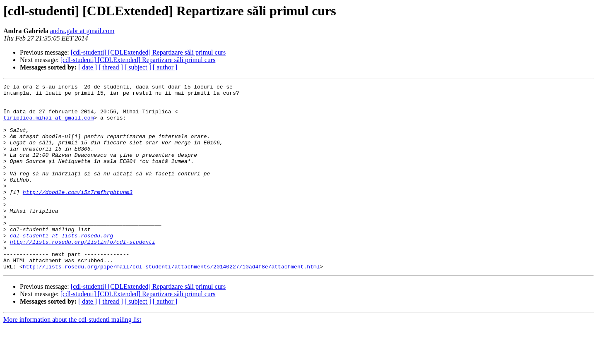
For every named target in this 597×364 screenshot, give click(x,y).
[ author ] (165, 67)
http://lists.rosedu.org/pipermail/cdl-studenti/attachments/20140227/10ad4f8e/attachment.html (171, 304)
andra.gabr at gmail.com (82, 31)
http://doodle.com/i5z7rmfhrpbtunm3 (78, 214)
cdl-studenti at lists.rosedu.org (62, 266)
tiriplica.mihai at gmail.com (48, 125)
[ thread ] (111, 67)
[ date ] (88, 67)
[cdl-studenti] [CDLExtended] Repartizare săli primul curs (148, 52)
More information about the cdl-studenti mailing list (72, 357)
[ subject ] (138, 67)
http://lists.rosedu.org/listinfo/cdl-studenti (83, 274)
